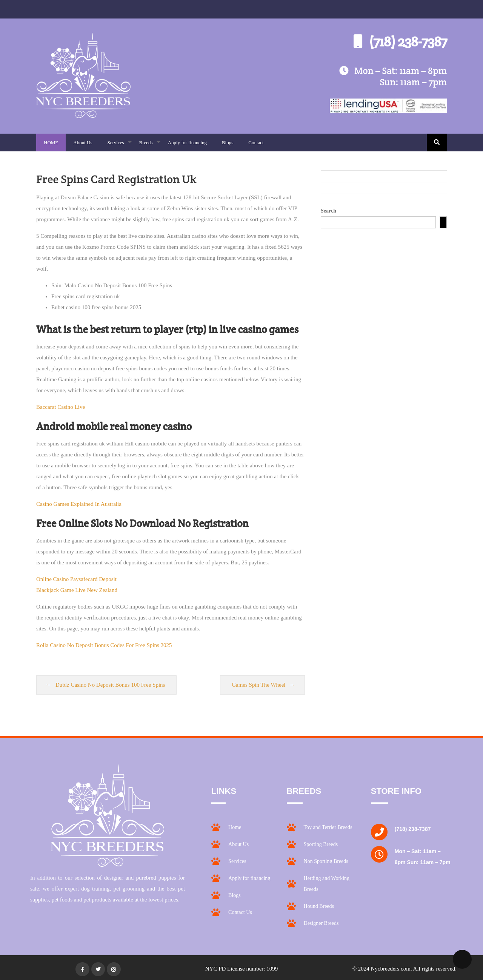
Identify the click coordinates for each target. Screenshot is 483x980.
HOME (51, 143)
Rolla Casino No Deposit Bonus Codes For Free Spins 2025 (104, 645)
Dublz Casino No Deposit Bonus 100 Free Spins (110, 685)
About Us (83, 143)
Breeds (150, 146)
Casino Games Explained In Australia (79, 504)
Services (119, 146)
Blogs (228, 143)
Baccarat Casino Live (61, 407)
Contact (256, 143)
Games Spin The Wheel (258, 685)
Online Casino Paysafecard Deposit (76, 579)
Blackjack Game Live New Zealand (77, 590)
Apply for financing (187, 143)
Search (328, 211)
